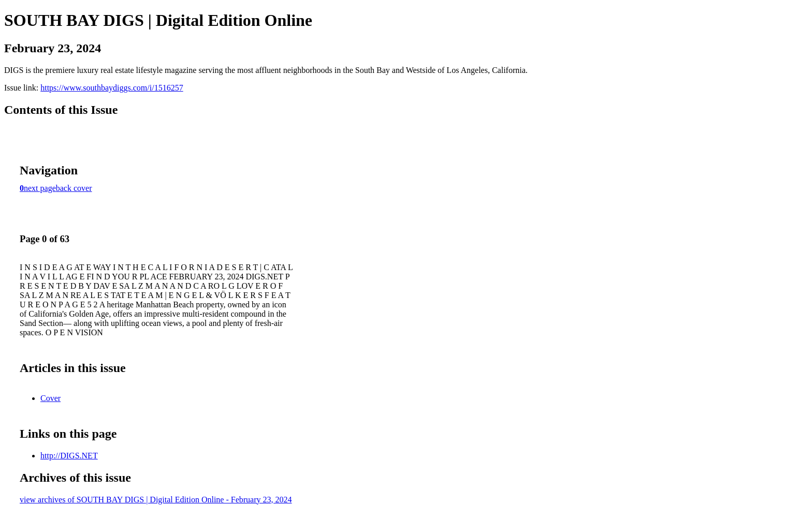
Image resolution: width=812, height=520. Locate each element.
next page (40, 188)
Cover (50, 398)
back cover (74, 188)
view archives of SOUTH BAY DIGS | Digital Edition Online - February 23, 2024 (156, 500)
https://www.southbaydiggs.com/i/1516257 (112, 88)
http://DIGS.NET (69, 456)
